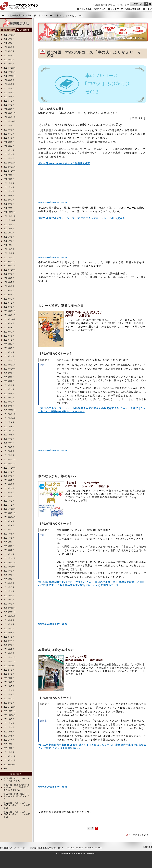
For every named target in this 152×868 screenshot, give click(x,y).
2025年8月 (9, 39)
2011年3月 (9, 744)
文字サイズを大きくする (150, 4)
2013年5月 (9, 637)
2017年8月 (9, 427)
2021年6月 (9, 237)
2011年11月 (10, 711)
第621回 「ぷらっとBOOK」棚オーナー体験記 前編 (17, 814)
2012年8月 (9, 674)
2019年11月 (10, 315)
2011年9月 (9, 719)
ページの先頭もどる (138, 835)
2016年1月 (9, 505)
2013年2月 (9, 649)
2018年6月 (9, 385)
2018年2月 (9, 402)
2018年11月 (10, 365)
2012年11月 (10, 662)
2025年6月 (9, 47)
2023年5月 (9, 142)
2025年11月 (10, 35)
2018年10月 (10, 369)
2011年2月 (9, 748)
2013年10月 (10, 616)
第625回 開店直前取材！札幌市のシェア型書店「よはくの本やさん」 (17, 787)
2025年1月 (9, 64)
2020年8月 (9, 278)
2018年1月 (9, 406)
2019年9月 (9, 324)
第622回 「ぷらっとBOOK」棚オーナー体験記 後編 (17, 805)
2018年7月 (9, 381)
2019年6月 (9, 336)
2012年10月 (10, 666)
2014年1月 (9, 604)
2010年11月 (10, 760)
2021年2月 (9, 253)
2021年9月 (9, 225)
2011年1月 (9, 752)
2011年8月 (9, 723)
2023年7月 (9, 134)
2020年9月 (9, 274)
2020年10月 (10, 270)
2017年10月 (10, 418)
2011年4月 (9, 740)
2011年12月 (10, 707)
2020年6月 (9, 286)
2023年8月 (9, 130)
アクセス (101, 9)
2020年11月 (10, 266)
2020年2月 (9, 303)
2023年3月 (9, 150)
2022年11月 (10, 167)
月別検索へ (24, 30)
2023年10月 (10, 122)
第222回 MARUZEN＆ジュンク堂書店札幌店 (64, 163)
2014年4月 (9, 591)
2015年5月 (9, 538)
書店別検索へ (8, 30)
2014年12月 (10, 558)
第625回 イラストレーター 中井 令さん (17, 780)
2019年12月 (10, 311)
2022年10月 (10, 171)
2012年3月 (9, 695)
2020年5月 (9, 291)
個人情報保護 (134, 9)
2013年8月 (9, 624)
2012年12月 (10, 658)
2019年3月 (9, 348)
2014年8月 (9, 575)
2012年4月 (9, 691)
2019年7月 (9, 332)
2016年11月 (10, 464)
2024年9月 (9, 80)
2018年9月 (9, 373)
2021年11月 (10, 216)
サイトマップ (117, 9)
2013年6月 (9, 633)
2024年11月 (10, 72)
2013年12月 (10, 608)
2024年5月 (9, 93)
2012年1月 (9, 703)
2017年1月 (9, 455)
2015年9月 (9, 521)
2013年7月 (9, 629)
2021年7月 (9, 233)
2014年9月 (9, 571)
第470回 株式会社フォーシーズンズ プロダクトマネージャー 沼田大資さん (82, 218)
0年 (5, 769)
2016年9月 (9, 472)
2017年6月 (9, 435)
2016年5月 (9, 489)
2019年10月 (10, 319)
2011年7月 (9, 728)
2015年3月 (9, 546)
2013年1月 (9, 653)
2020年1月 (9, 307)
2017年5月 (9, 439)
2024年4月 (9, 97)
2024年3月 (9, 101)
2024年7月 (9, 84)
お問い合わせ (86, 9)
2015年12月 (10, 509)
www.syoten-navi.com (53, 202)
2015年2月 (9, 550)
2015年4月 (9, 542)
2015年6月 (9, 534)
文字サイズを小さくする (146, 4)
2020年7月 (9, 282)
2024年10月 (10, 76)
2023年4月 (9, 146)
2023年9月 (9, 126)
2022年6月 (9, 187)
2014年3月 (9, 596)
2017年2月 (9, 451)
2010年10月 (10, 765)
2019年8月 (9, 328)
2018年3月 (9, 398)
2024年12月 (10, 68)
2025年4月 (9, 56)
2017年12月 (10, 410)
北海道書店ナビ (17, 16)
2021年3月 (9, 249)
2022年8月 (9, 179)
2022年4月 (9, 196)
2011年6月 (9, 732)
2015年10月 (10, 517)
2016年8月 (9, 476)
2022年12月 (10, 163)
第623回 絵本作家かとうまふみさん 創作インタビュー (17, 796)
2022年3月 (9, 200)
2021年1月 (9, 258)
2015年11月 (10, 513)
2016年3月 (9, 497)
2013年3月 (9, 645)
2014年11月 (10, 563)
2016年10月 (10, 468)
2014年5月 (9, 587)
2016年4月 (9, 493)
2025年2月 (9, 60)
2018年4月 (9, 394)
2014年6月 (9, 583)
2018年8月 (9, 377)
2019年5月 (9, 340)
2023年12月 (10, 113)
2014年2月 (9, 600)
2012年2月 (9, 699)
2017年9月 (9, 422)
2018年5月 (9, 389)
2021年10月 (10, 220)
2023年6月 (9, 138)
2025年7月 (9, 43)
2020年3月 (9, 299)
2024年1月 (9, 109)
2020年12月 (10, 262)
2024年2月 (9, 105)
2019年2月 (9, 352)
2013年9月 (9, 620)
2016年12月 (10, 460)
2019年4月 (9, 344)
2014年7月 (9, 579)
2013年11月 (10, 612)
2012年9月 (9, 670)
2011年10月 (10, 715)
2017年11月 (10, 414)
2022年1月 (9, 208)
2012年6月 (9, 682)
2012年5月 (9, 686)
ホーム (3, 16)
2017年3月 (9, 447)
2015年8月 (9, 526)
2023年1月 (9, 159)
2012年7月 (9, 678)
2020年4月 (9, 295)
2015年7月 (9, 530)
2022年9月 (9, 175)
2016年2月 (9, 501)
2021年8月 (9, 229)
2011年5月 (9, 736)
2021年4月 (9, 245)
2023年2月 (9, 154)
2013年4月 (9, 641)
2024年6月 (9, 89)
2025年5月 (9, 51)
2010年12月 (10, 756)
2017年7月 (9, 431)
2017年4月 (9, 443)
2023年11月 (10, 117)
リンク (149, 9)
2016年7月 (9, 480)
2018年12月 (10, 361)
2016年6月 (9, 484)
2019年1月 (9, 356)
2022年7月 (9, 183)
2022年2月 (9, 204)
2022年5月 (9, 192)
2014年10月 (10, 567)
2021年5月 (9, 241)
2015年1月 (9, 554)
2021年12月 (10, 212)
